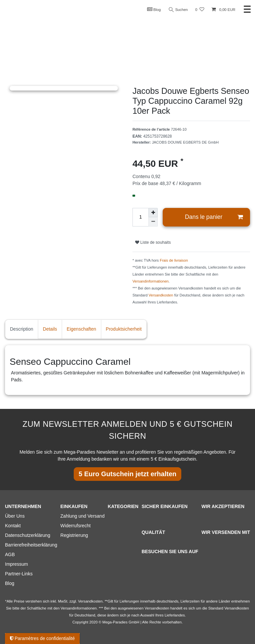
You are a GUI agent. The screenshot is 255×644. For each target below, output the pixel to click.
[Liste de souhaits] (200, 10)
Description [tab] (22, 329)
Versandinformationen (151, 281)
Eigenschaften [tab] (82, 329)
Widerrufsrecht (76, 526)
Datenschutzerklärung (28, 535)
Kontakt (13, 526)
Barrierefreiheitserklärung (31, 545)
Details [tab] (50, 329)
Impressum (16, 564)
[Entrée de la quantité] (140, 217)
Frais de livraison (174, 260)
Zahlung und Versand (83, 516)
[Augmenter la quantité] (153, 213)
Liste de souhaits (153, 242)
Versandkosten (161, 295)
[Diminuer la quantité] (153, 222)
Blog (154, 9)
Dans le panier (214, 217)
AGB (10, 554)
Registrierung (74, 535)
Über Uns (15, 516)
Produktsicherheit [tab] (124, 329)
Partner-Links (19, 574)
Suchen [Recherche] (178, 10)
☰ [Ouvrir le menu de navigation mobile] (247, 9)
